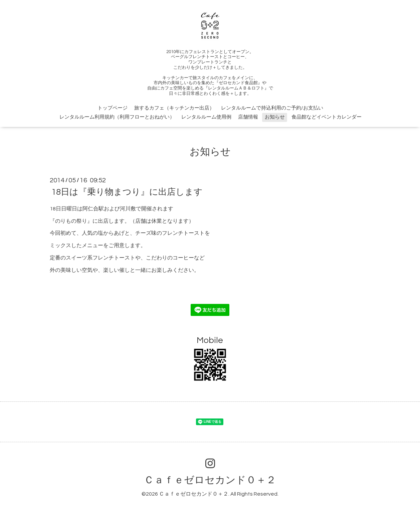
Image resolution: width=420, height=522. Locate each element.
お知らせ (275, 117)
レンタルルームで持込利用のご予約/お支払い (272, 108)
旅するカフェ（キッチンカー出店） (174, 108)
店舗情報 (248, 117)
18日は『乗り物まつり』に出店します (127, 192)
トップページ (113, 108)
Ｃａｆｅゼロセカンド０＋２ (210, 480)
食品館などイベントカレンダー (327, 117)
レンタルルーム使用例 (206, 117)
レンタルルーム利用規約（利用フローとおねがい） (117, 117)
